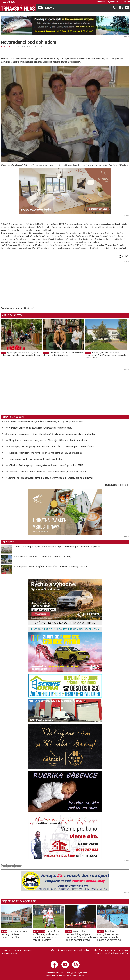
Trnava (14, 47)
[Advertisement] (26, 284)
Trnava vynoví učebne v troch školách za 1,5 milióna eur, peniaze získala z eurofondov (106, 355)
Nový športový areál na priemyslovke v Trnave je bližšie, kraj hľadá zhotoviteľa (48, 440)
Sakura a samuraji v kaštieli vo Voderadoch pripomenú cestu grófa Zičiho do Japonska (57, 547)
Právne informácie (58, 950)
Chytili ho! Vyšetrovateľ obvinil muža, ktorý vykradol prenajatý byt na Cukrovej (51, 478)
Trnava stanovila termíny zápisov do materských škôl (36, 459)
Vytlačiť (124, 256)
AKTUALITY (6, 47)
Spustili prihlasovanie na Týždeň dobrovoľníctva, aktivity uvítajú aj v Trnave (21, 354)
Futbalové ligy (39, 931)
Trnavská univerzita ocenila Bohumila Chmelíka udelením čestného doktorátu (47, 472)
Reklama (109, 950)
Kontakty (123, 950)
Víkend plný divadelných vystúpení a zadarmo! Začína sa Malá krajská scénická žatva (51, 447)
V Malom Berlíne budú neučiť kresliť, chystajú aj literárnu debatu (63, 354)
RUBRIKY (46, 8)
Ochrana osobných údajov (79, 950)
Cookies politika (120, 953)
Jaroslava (125, 2)
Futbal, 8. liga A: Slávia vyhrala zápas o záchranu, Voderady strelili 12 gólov (47, 935)
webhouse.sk (78, 976)
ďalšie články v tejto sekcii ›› (117, 485)
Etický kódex (98, 950)
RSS (116, 950)
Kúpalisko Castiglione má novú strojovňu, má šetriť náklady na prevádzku (45, 453)
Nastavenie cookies (103, 953)
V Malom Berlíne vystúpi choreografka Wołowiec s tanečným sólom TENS (46, 465)
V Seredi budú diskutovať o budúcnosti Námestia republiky (42, 557)
